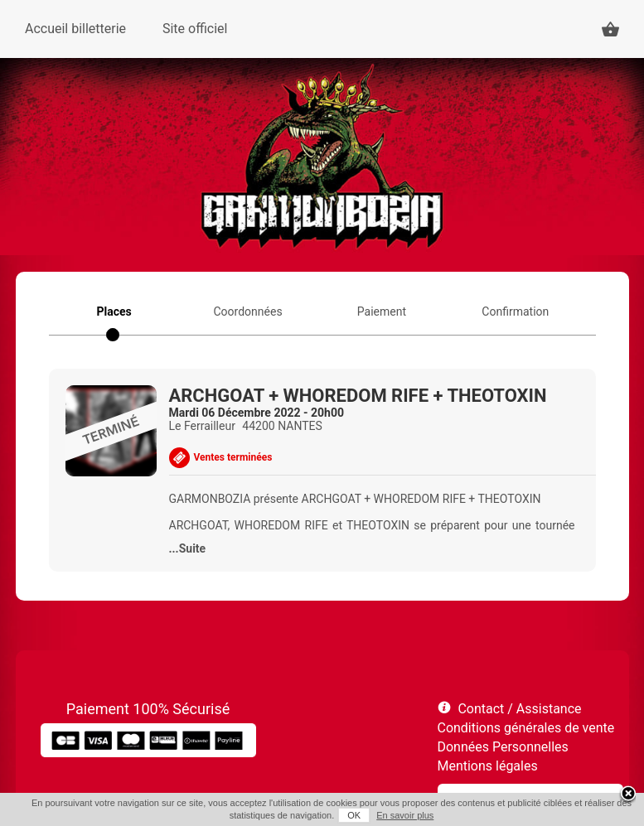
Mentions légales (488, 766)
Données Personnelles (503, 747)
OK (354, 815)
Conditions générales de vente (526, 728)
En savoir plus (405, 815)
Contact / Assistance (519, 709)
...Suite (188, 548)
